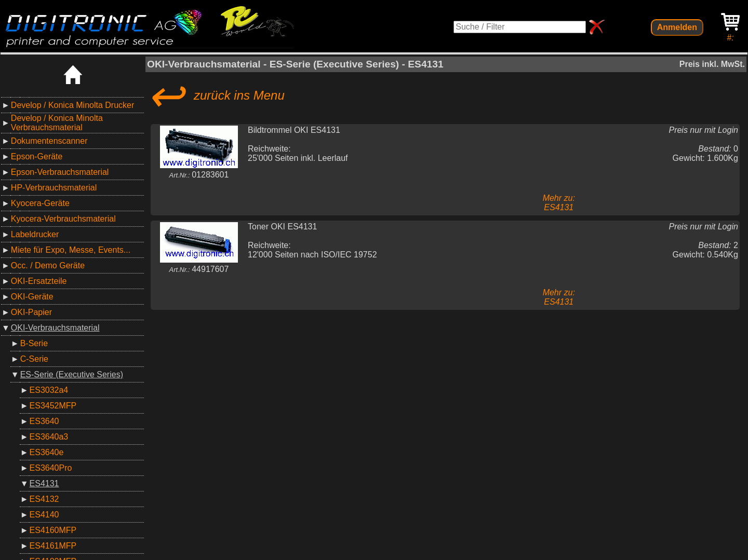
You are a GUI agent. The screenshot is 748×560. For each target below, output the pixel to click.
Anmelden (677, 27)
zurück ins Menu (216, 95)
